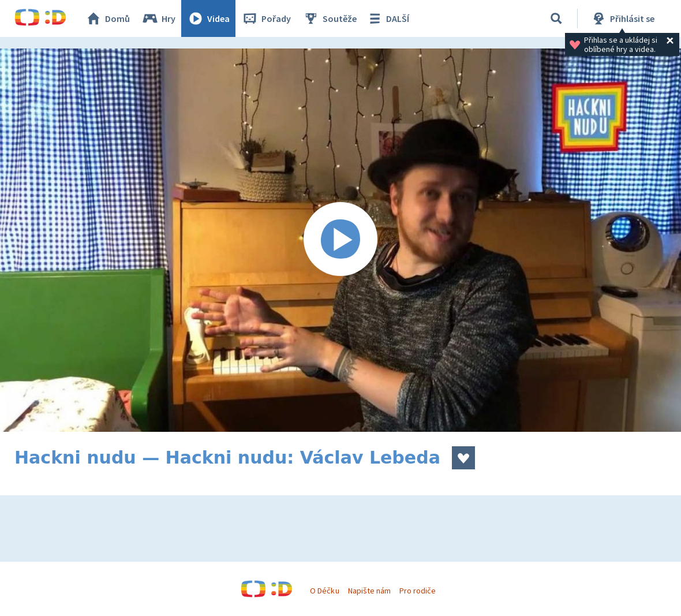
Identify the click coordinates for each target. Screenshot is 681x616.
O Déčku (324, 591)
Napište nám (369, 591)
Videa (208, 18)
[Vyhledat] (556, 18)
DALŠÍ (388, 18)
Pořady (266, 18)
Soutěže (330, 18)
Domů (107, 18)
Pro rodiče (418, 591)
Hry (158, 18)
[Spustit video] (340, 240)
